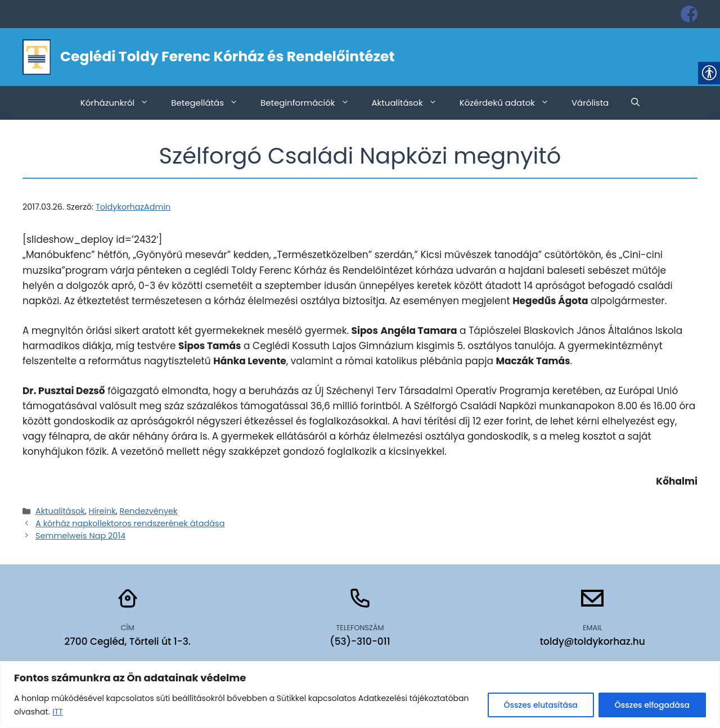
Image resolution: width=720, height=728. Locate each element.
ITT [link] (58, 712)
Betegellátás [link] (210, 103)
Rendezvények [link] (148, 511)
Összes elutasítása (541, 705)
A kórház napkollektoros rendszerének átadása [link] (130, 523)
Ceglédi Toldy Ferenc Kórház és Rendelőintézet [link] (228, 56)
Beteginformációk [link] (310, 103)
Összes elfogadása (652, 705)
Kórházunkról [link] (120, 103)
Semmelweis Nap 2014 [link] (80, 536)
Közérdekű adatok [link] (510, 103)
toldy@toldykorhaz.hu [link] (593, 641)
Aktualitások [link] (410, 103)
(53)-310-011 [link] (360, 641)
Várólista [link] (590, 103)
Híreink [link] (102, 511)
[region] (360, 695)
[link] (689, 14)
